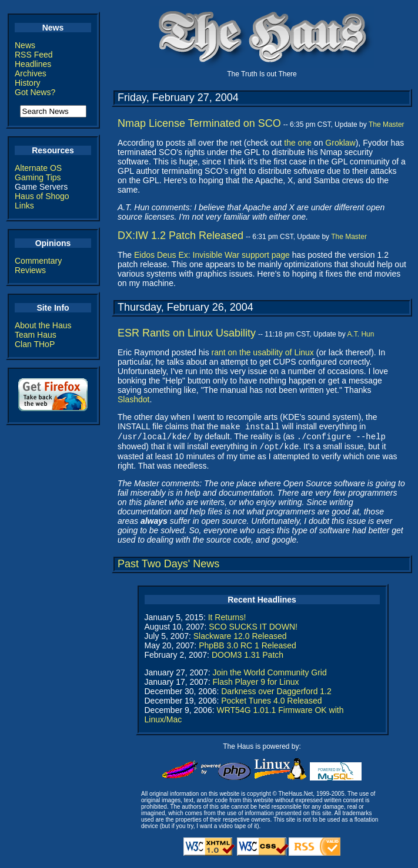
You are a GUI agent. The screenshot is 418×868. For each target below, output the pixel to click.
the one (298, 143)
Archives (31, 73)
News (25, 45)
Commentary (38, 261)
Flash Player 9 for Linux (255, 685)
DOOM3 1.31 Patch (248, 658)
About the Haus (43, 325)
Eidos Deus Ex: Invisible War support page (212, 255)
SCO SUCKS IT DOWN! (253, 630)
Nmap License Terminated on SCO (199, 123)
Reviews (30, 270)
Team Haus (36, 335)
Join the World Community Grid (269, 676)
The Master (387, 125)
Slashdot (133, 399)
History (28, 83)
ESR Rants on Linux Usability (187, 333)
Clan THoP (35, 344)
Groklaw (340, 143)
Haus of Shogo (42, 196)
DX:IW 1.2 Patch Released (180, 235)
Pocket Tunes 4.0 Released (271, 704)
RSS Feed (34, 55)
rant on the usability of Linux (263, 352)
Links (24, 206)
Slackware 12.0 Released (240, 640)
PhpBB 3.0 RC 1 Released (248, 649)
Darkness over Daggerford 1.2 (276, 695)
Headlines (33, 64)
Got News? (35, 92)
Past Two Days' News (168, 567)
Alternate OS (38, 168)
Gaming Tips (38, 177)
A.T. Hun (360, 334)
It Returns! (227, 621)
